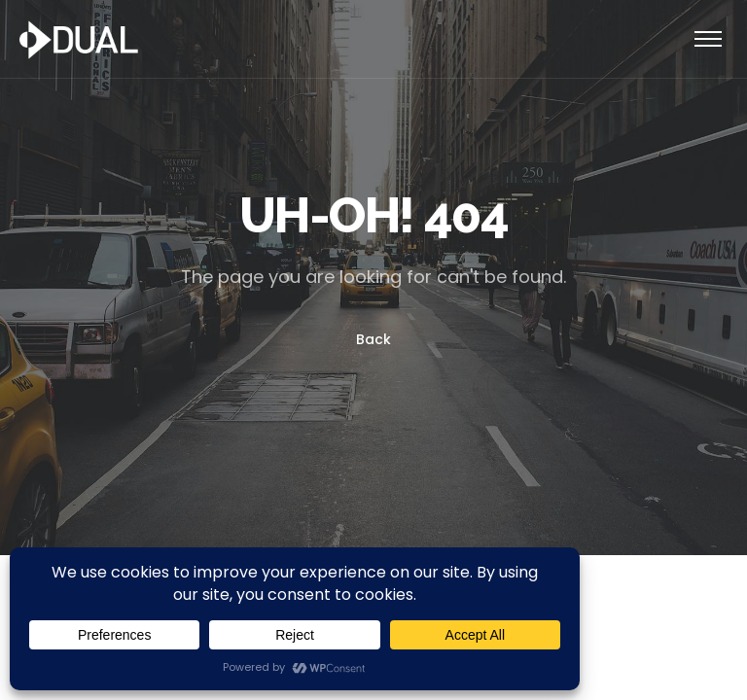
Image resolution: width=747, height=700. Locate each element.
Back (373, 339)
